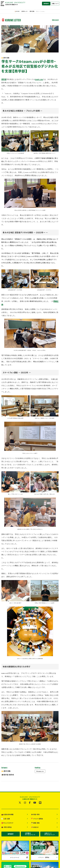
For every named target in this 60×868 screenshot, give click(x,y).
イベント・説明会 (37, 818)
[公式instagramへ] (25, 802)
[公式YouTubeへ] (35, 802)
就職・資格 (35, 822)
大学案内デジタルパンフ (30, 833)
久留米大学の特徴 (7, 814)
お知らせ (35, 826)
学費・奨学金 (6, 826)
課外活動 (32, 11)
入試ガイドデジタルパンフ (49, 833)
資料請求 (46, 4)
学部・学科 (35, 814)
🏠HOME (18, 11)
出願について (55, 4)
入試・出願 (6, 818)
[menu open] (2, 4)
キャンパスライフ (7, 822)
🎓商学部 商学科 (8, 774)
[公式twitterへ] (20, 802)
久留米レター (25, 11)
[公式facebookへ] (30, 802)
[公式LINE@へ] (40, 802)
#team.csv (40, 771)
